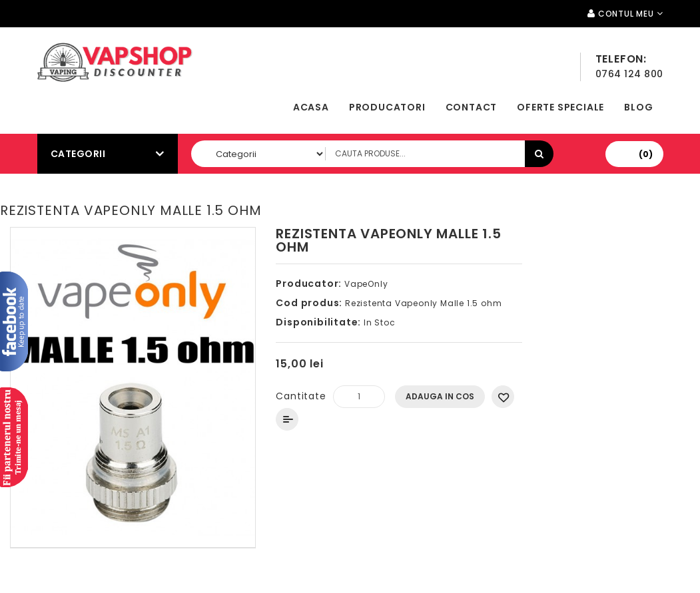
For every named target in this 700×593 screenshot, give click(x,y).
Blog (638, 107)
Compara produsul (287, 419)
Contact (472, 107)
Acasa (311, 107)
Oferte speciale (560, 107)
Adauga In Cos (440, 396)
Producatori (387, 107)
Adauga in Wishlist (503, 397)
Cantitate (301, 396)
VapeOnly (366, 284)
